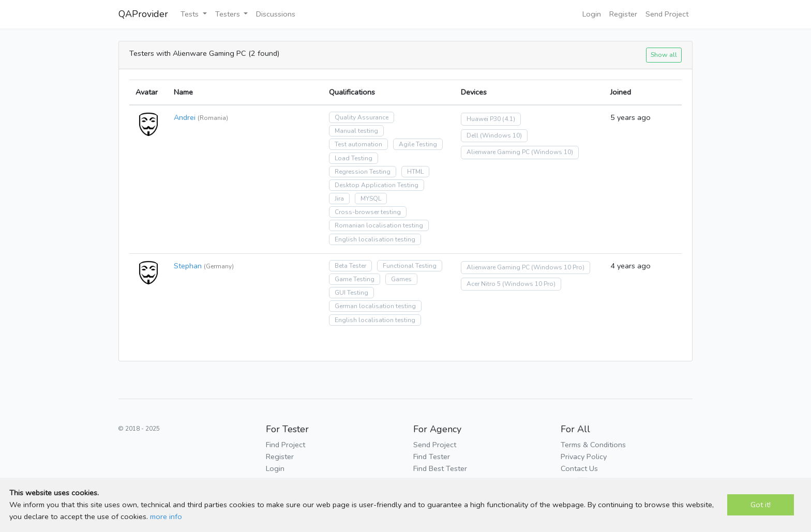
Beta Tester (350, 266)
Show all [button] (664, 55)
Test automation (358, 144)
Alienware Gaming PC (498, 152)
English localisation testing (375, 239)
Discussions (276, 14)
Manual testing (356, 131)
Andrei (185, 117)
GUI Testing (351, 293)
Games (401, 279)
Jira (339, 199)
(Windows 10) (501, 135)
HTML (415, 172)
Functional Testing (410, 266)
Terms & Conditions (593, 445)
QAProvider (143, 14)
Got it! (761, 505)
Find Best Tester (440, 468)
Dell (472, 135)
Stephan (188, 266)
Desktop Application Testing (377, 185)
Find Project (286, 445)
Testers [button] (229, 14)
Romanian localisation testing (379, 225)
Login (592, 14)
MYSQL (371, 199)
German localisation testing (375, 306)
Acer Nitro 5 (484, 284)
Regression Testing (363, 172)
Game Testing (355, 279)
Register (623, 14)
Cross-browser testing (368, 212)
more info (166, 516)
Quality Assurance (362, 117)
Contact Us (579, 468)
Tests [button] (191, 14)
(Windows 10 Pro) (558, 267)
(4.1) (509, 119)
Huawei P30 (484, 119)
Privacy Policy (584, 457)
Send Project (667, 14)
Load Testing (354, 158)
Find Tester (432, 457)
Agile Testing (418, 144)
